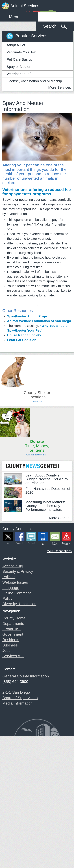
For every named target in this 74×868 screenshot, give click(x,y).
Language (11, 588)
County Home (14, 618)
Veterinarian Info (20, 74)
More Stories (59, 518)
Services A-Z (13, 656)
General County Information (26, 676)
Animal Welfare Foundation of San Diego (39, 321)
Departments (13, 624)
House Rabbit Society (24, 335)
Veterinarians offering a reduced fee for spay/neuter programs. (37, 192)
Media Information (17, 703)
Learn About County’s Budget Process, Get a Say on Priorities (47, 479)
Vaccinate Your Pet (21, 52)
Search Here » (37, 402)
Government (13, 634)
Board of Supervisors (20, 698)
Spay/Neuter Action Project (28, 316)
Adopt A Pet (16, 45)
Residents (11, 640)
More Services (60, 87)
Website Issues (15, 582)
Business (10, 645)
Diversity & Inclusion (19, 604)
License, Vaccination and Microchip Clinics (34, 82)
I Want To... (12, 629)
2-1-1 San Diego (16, 692)
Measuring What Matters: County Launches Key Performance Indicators (45, 506)
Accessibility (13, 566)
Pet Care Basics (19, 59)
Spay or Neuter (19, 67)
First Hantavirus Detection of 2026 (48, 491)
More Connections (59, 551)
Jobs (6, 650)
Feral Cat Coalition (22, 340)
